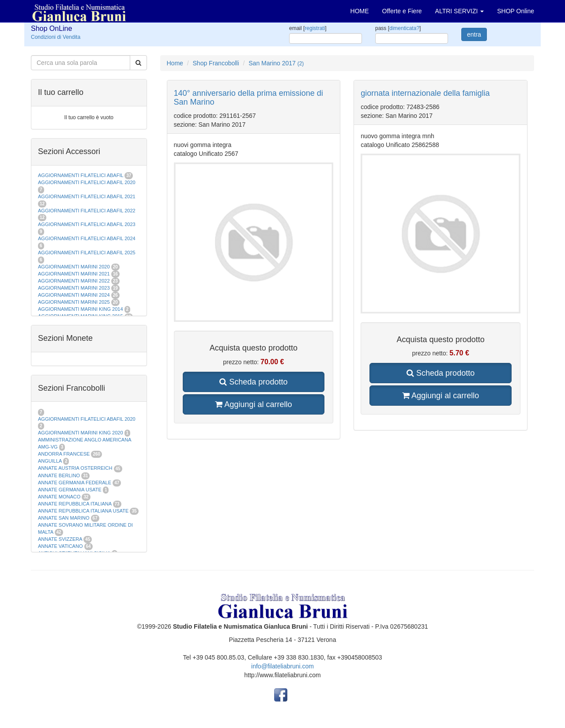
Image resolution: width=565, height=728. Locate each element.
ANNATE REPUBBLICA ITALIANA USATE (84, 511)
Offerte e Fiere (402, 11)
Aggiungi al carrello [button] (253, 404)
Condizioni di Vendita (56, 37)
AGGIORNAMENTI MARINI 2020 (74, 267)
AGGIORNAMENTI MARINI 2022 (74, 281)
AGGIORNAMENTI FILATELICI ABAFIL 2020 (87, 182)
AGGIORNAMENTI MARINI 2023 (74, 288)
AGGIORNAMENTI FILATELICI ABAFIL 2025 (87, 253)
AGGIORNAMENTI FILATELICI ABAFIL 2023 (87, 224)
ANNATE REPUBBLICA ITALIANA (75, 504)
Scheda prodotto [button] (253, 382)
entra (474, 34)
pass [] (398, 28)
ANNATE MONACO (59, 497)
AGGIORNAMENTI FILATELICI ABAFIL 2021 (87, 196)
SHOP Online (516, 11)
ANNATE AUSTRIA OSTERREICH (75, 468)
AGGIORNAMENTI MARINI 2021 (74, 274)
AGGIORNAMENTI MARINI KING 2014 (81, 309)
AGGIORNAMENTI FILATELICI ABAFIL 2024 (87, 238)
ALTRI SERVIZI (460, 11)
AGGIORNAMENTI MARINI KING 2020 (81, 433)
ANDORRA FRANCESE (64, 454)
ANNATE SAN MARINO (64, 518)
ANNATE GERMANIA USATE (70, 490)
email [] (308, 28)
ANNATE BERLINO (59, 475)
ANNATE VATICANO (60, 546)
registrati (315, 28)
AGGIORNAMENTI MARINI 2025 (74, 302)
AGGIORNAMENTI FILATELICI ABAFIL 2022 (87, 211)
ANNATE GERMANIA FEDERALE (75, 483)
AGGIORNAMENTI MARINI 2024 (74, 295)
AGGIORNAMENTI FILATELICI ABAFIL (81, 175)
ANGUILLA (50, 461)
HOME (360, 11)
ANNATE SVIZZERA (60, 539)
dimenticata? (404, 28)
